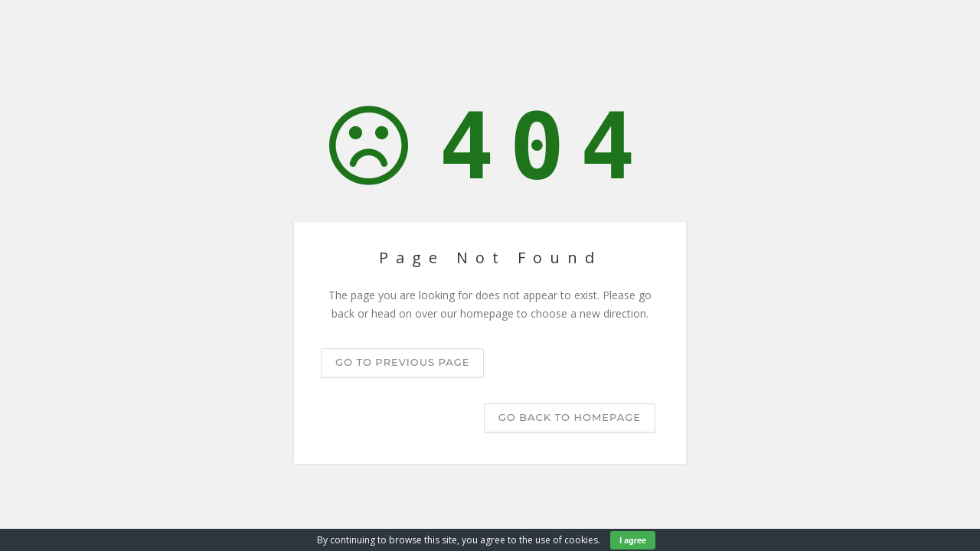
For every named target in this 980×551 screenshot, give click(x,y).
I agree (633, 540)
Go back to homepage (570, 417)
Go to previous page (402, 362)
